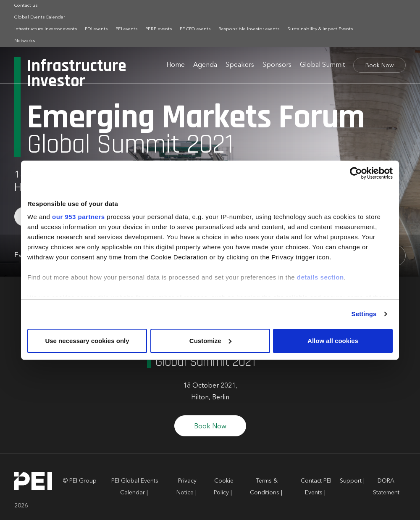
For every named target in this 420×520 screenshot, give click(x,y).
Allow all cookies (333, 341)
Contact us (26, 6)
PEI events (126, 29)
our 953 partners (79, 217)
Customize (210, 341)
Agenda (205, 65)
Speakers (240, 65)
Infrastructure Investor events (46, 29)
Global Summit (322, 65)
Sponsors (277, 65)
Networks (25, 41)
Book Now (379, 66)
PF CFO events (195, 29)
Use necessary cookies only (87, 341)
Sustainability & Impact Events (320, 29)
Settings (364, 314)
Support (351, 481)
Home (176, 65)
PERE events (159, 29)
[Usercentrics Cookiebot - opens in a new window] (356, 173)
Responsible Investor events (249, 29)
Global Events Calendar (40, 17)
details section (320, 277)
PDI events (96, 29)
